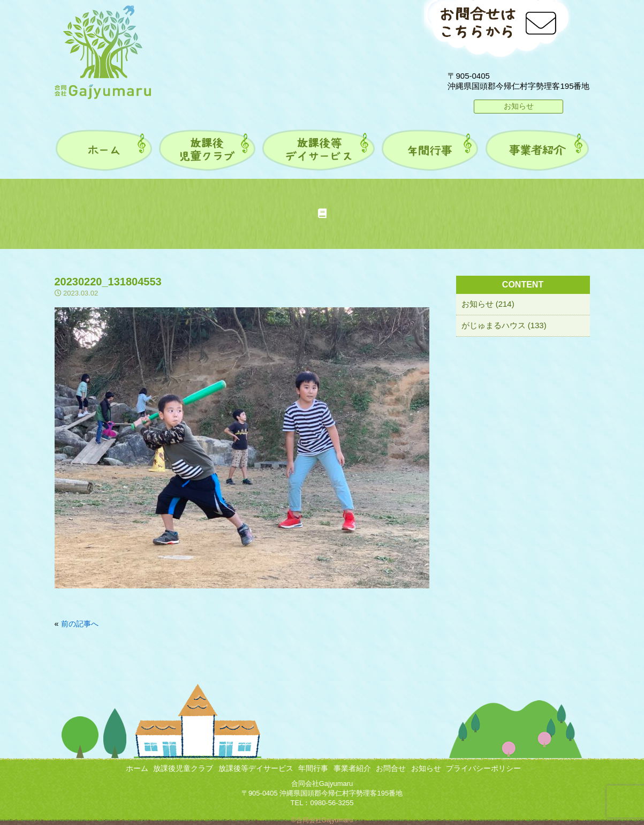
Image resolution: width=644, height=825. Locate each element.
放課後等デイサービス (256, 768)
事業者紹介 (352, 768)
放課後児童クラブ (183, 768)
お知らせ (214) (488, 304)
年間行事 (313, 768)
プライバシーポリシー (483, 768)
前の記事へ (80, 624)
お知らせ (519, 106)
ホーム (137, 768)
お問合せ (391, 768)
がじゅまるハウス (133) (504, 325)
